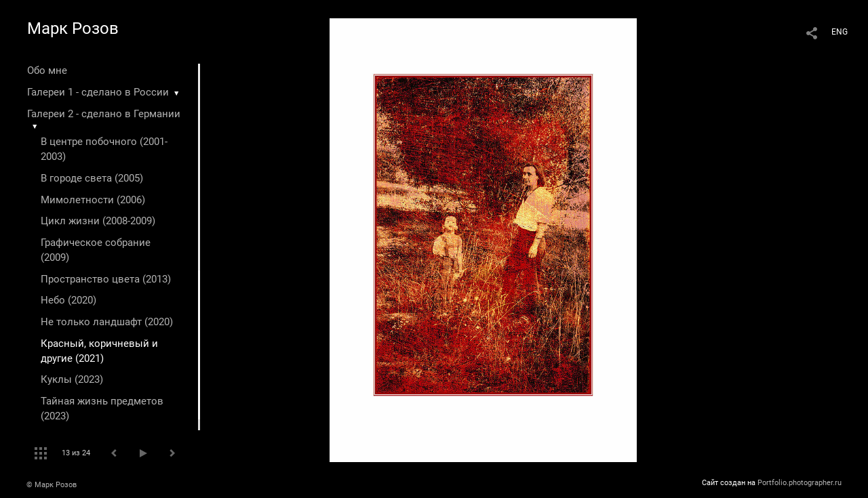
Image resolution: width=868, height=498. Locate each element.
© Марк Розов (52, 485)
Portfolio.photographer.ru (800, 483)
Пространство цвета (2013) (106, 279)
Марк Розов (73, 28)
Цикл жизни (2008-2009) (98, 221)
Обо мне (47, 70)
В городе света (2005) (92, 178)
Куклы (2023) (72, 379)
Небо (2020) (68, 300)
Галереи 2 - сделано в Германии (104, 114)
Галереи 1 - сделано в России (98, 92)
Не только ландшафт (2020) (107, 322)
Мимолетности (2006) (93, 200)
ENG (840, 32)
